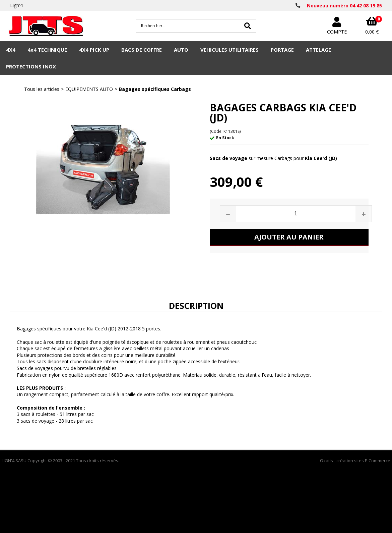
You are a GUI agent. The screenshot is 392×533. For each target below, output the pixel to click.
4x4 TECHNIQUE (47, 50)
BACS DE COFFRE (142, 50)
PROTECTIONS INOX (31, 66)
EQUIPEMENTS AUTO (89, 89)
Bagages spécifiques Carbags (155, 89)
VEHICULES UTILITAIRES (230, 50)
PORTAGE (282, 50)
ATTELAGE (318, 50)
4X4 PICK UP (94, 50)
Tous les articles (42, 89)
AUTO (181, 50)
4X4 (11, 50)
